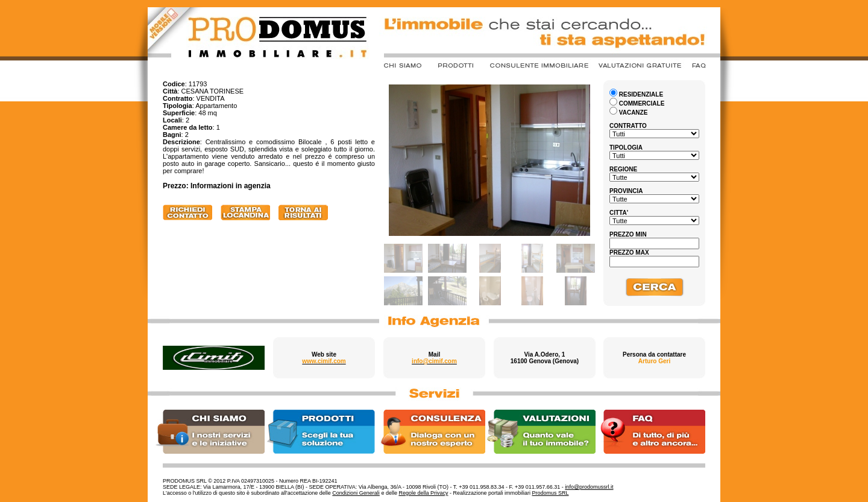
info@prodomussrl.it (589, 487)
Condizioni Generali (356, 493)
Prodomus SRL (551, 493)
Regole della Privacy (423, 493)
